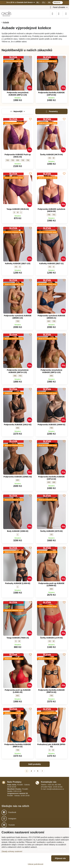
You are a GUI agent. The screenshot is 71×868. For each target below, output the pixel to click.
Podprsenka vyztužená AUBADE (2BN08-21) (51, 317)
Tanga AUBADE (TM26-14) (18, 638)
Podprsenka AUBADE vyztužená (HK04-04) (51, 210)
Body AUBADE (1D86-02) (18, 531)
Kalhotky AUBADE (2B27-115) (18, 263)
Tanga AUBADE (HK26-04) (18, 209)
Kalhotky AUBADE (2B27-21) (51, 263)
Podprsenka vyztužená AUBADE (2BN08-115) (18, 317)
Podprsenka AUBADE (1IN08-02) (51, 425)
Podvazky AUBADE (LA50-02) (18, 583)
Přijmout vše (60, 858)
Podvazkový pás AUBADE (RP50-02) (51, 746)
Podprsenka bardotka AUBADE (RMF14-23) (18, 746)
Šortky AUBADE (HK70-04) (51, 155)
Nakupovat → (58, 3)
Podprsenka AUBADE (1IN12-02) (18, 425)
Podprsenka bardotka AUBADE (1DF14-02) (51, 94)
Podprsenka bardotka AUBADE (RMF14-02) (51, 691)
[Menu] (66, 14)
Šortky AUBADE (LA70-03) (51, 638)
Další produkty (34, 764)
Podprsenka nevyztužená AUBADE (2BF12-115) (18, 94)
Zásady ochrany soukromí (12, 851)
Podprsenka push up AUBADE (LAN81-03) (18, 691)
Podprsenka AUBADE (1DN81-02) (18, 477)
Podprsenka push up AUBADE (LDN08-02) (51, 584)
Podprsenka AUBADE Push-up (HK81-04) (18, 156)
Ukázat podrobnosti (35, 864)
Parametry (51, 112)
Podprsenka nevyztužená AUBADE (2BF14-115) (18, 371)
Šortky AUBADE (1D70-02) (51, 531)
